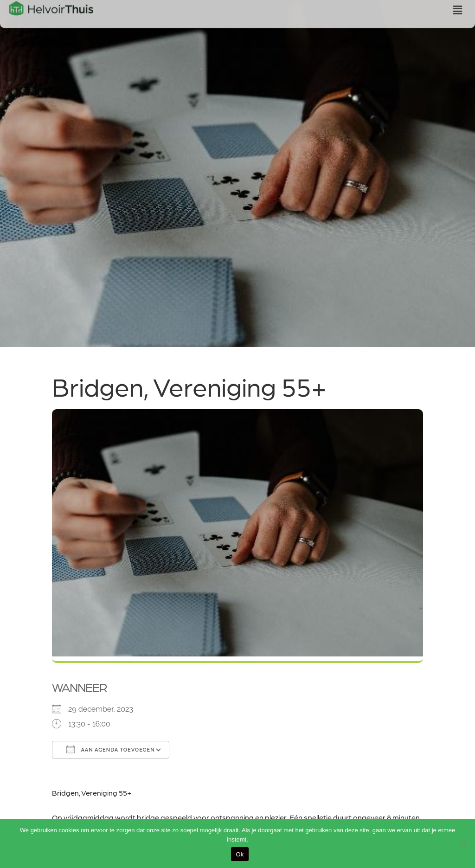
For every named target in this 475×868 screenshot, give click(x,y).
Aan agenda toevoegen (111, 749)
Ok (240, 854)
